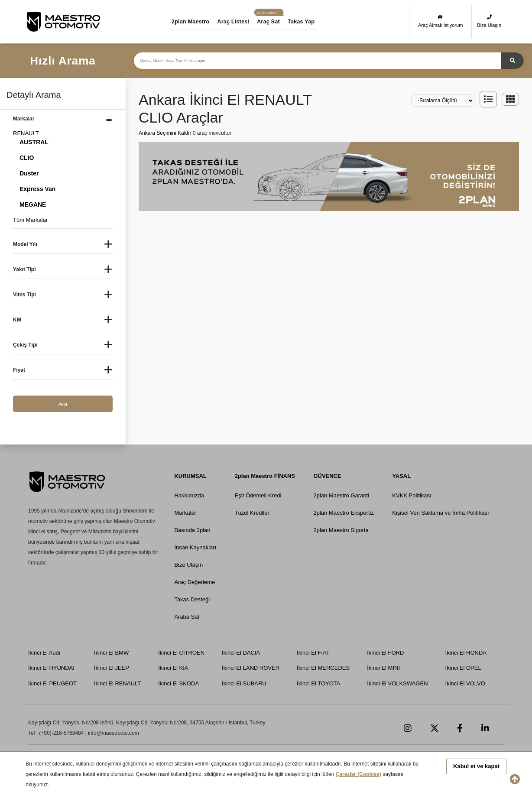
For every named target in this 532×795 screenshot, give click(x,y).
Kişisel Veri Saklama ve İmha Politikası (440, 513)
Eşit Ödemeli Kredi (258, 495)
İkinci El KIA (173, 668)
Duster (29, 173)
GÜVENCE (327, 476)
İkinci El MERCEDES (323, 668)
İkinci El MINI (383, 668)
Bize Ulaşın (489, 21)
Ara (63, 404)
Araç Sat (268, 21)
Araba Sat (187, 617)
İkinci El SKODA (178, 683)
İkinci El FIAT (313, 653)
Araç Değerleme (195, 582)
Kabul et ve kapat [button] (476, 766)
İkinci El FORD (385, 653)
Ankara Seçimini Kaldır (166, 133)
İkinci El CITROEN (181, 653)
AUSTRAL (34, 142)
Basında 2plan (192, 530)
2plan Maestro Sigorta (341, 530)
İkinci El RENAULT (117, 683)
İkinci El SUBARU (244, 683)
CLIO (27, 158)
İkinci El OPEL (463, 668)
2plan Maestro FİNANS (265, 476)
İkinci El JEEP (112, 668)
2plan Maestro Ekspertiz (343, 513)
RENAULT (26, 133)
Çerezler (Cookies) (358, 774)
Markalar (185, 513)
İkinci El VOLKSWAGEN (397, 683)
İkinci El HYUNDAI (51, 668)
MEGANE (33, 204)
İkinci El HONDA (466, 653)
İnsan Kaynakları (195, 547)
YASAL (401, 476)
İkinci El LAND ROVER (251, 668)
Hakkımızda (189, 495)
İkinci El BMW (111, 653)
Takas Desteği (192, 599)
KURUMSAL (190, 476)
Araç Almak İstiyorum (440, 21)
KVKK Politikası (412, 495)
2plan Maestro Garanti (341, 495)
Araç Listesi (233, 21)
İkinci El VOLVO (465, 683)
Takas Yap (301, 21)
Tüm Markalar (30, 220)
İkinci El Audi (44, 653)
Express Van (37, 189)
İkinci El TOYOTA (318, 683)
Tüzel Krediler (252, 513)
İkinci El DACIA (241, 653)
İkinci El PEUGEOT (52, 683)
